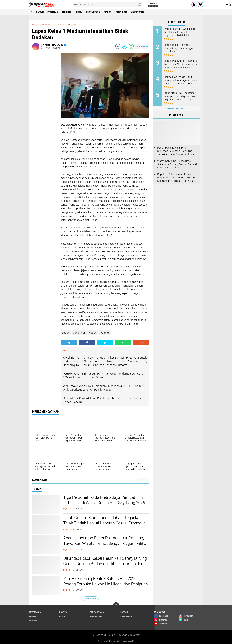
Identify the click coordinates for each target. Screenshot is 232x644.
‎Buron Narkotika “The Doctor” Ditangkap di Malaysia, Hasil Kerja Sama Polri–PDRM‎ (180, 96)
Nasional (66, 12)
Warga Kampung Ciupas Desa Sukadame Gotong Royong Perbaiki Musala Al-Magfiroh (177, 164)
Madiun (93, 333)
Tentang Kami (99, 635)
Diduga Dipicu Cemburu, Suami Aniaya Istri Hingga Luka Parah (178, 48)
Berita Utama (93, 12)
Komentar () (142, 46)
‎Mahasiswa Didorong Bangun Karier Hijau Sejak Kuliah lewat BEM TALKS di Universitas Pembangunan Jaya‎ (181, 64)
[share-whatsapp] (131, 46)
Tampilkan (143, 480)
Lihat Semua (91, 599)
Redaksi (112, 635)
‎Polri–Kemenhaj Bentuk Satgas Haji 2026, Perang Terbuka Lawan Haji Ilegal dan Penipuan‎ (106, 581)
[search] (107, 4)
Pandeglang (96, 616)
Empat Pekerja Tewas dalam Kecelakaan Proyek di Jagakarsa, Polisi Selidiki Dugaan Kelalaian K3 (180, 32)
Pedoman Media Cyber (129, 635)
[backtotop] (116, 605)
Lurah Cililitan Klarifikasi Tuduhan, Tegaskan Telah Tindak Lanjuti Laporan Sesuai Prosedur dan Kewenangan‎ (104, 523)
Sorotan (33, 621)
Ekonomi (108, 12)
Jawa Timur (79, 333)
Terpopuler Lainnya (176, 108)
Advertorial (138, 12)
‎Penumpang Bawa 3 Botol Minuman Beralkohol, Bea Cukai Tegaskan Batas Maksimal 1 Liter (176, 151)
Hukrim (79, 12)
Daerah (40, 12)
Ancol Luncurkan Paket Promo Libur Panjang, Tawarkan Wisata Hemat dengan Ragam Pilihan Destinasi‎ (106, 543)
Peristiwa (53, 12)
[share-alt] (69, 343)
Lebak (62, 616)
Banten (63, 612)
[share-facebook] (118, 46)
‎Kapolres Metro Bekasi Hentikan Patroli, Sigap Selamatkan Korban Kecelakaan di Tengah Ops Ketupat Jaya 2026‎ (177, 178)
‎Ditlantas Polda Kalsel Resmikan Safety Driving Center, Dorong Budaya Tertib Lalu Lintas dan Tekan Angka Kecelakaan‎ (105, 564)
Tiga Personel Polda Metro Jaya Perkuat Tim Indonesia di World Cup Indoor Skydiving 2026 (104, 500)
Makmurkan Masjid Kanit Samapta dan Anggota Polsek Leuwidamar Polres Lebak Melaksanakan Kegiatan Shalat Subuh (180, 80)
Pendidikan (122, 12)
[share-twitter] (124, 46)
